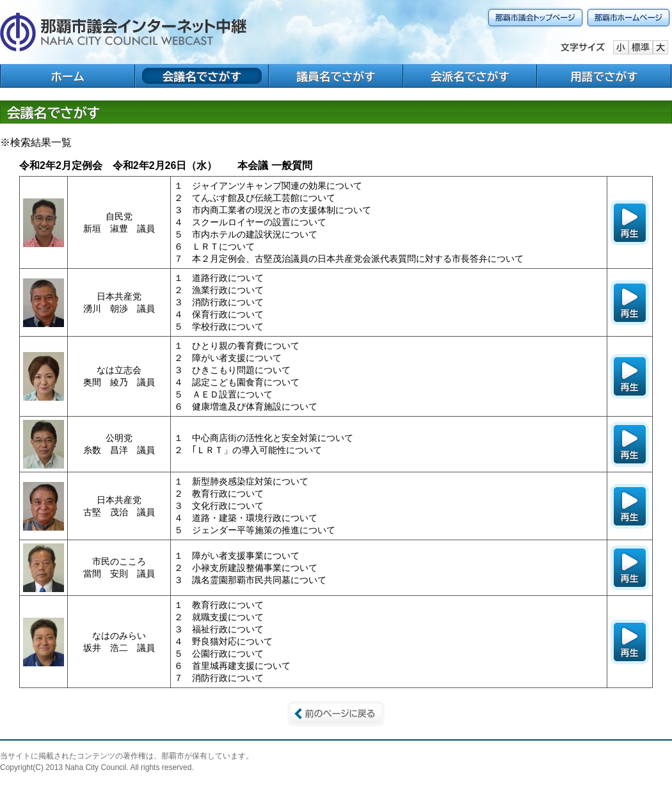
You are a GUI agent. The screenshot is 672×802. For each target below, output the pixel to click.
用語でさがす (604, 76)
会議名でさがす (202, 76)
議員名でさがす (336, 76)
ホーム (68, 76)
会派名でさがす (470, 76)
